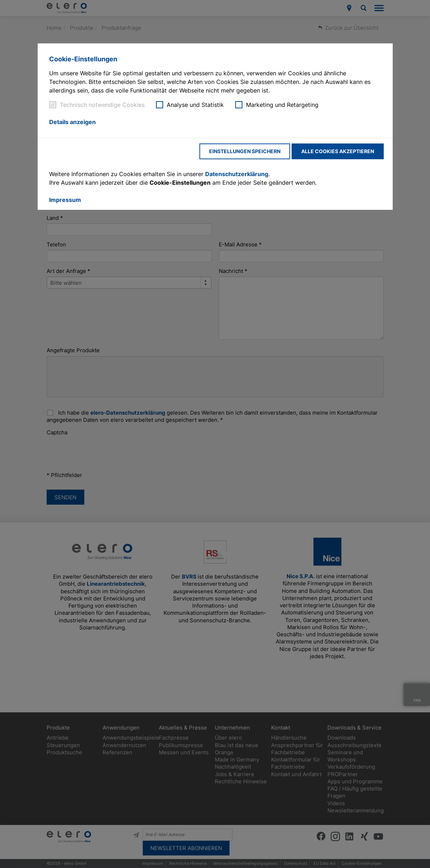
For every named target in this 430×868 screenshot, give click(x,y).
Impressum (65, 200)
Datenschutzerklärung (237, 174)
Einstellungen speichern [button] (245, 151)
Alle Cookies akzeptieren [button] (338, 151)
